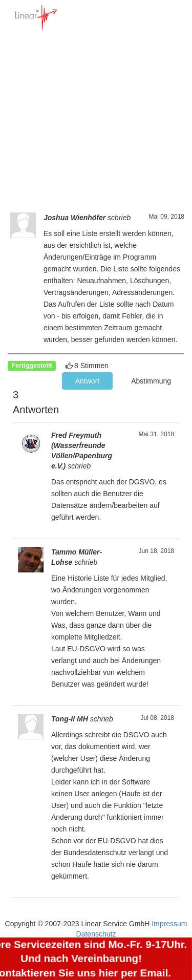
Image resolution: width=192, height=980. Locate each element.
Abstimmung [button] (151, 381)
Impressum (169, 924)
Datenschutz (96, 934)
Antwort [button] (87, 381)
